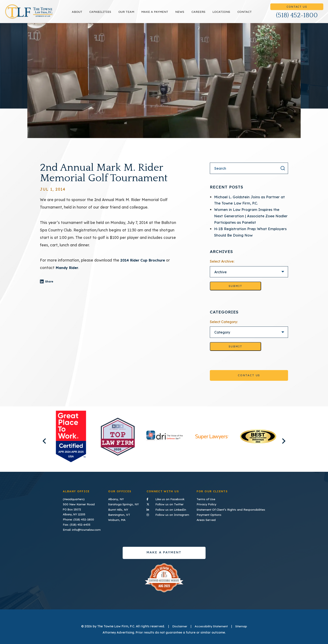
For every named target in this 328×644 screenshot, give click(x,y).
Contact (257, 14)
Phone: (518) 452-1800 (78, 518)
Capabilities (112, 14)
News (192, 14)
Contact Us (297, 9)
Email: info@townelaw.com (80, 528)
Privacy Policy (209, 504)
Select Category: (224, 326)
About (89, 14)
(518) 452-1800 (297, 18)
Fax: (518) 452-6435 (76, 523)
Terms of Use (209, 499)
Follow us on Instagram (169, 513)
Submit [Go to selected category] (236, 351)
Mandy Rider (68, 272)
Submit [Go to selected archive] (236, 290)
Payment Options (212, 513)
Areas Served (209, 518)
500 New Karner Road (77, 504)
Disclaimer (178, 625)
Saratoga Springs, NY (123, 504)
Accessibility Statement (211, 625)
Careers (210, 14)
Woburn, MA (117, 518)
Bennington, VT (119, 513)
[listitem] (71, 442)
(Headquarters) (73, 499)
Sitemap (243, 625)
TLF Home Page (41, 14)
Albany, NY (116, 499)
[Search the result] (283, 173)
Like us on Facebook (169, 498)
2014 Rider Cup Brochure (144, 265)
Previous (39, 443)
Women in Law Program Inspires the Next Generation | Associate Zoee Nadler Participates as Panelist (248, 221)
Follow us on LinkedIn (169, 508)
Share (56, 286)
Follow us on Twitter (169, 503)
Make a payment (167, 14)
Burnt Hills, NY (118, 509)
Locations (233, 14)
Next (289, 443)
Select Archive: (222, 266)
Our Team (138, 14)
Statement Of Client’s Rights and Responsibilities (233, 509)
